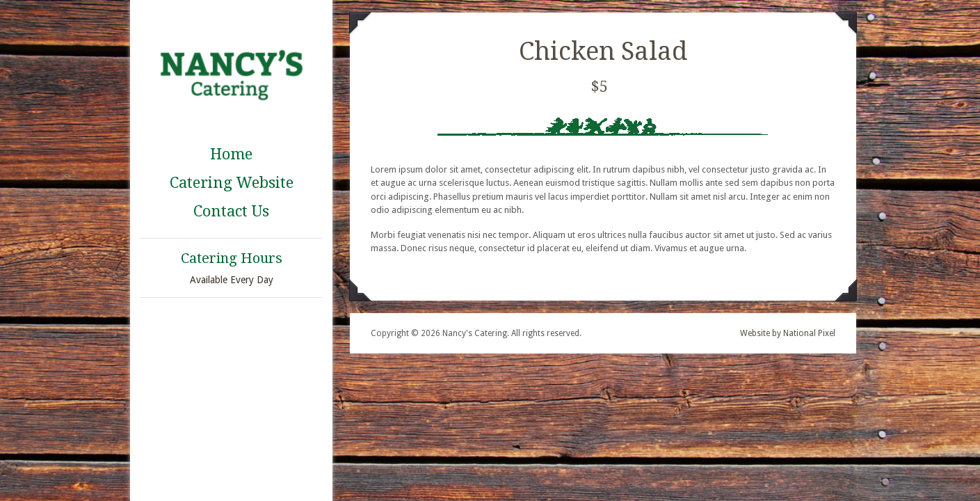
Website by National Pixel (788, 333)
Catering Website (232, 183)
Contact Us (231, 211)
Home (231, 154)
